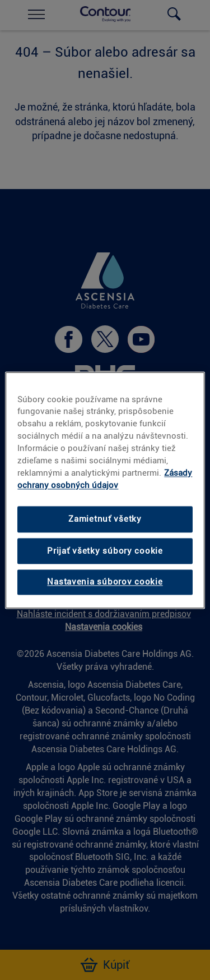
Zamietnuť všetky (105, 519)
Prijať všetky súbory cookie (105, 551)
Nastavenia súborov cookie (105, 582)
